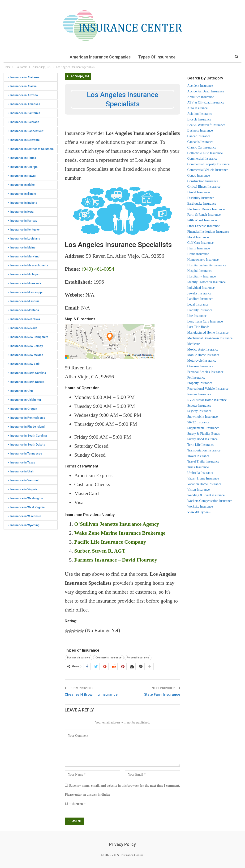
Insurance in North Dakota (27, 382)
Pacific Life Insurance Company (110, 542)
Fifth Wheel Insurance (202, 220)
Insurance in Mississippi (26, 292)
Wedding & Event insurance (206, 495)
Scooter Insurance (199, 406)
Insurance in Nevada (24, 328)
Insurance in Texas (23, 463)
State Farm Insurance (162, 694)
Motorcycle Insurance (202, 361)
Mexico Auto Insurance (203, 349)
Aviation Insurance (200, 114)
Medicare (194, 344)
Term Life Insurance (201, 445)
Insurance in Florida (23, 158)
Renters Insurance (199, 394)
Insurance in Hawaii (23, 176)
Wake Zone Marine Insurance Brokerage (120, 533)
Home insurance (198, 254)
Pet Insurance (196, 378)
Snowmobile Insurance (203, 417)
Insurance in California (25, 113)
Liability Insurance (200, 310)
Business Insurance (79, 658)
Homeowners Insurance (203, 260)
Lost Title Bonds (198, 327)
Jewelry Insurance (199, 293)
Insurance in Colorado (25, 122)
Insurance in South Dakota (28, 445)
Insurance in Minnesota (26, 283)
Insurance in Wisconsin (26, 516)
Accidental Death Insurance (206, 91)
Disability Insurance (201, 198)
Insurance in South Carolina (29, 436)
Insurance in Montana (25, 310)
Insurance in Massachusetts (29, 265)
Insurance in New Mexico (27, 355)
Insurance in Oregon (24, 409)
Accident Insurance (200, 86)
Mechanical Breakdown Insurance (210, 338)
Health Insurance (199, 248)
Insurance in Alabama (25, 77)
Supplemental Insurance (203, 428)
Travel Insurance (198, 456)
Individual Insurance (201, 288)
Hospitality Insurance (202, 276)
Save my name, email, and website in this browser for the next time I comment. (124, 786)
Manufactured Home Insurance (208, 333)
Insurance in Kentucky (25, 230)
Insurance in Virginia (24, 489)
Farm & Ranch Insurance (204, 215)
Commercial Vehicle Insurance (208, 170)
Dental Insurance (199, 192)
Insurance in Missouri (25, 301)
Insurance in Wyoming (25, 525)
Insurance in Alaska (24, 86)
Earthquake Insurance (202, 204)
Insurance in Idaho (23, 185)
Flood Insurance (198, 237)
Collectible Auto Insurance (205, 153)
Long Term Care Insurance (205, 321)
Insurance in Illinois (23, 194)
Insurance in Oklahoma (26, 400)
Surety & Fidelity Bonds (204, 434)
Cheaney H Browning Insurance (91, 694)
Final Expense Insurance (204, 226)
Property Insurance (200, 383)
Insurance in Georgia (24, 167)
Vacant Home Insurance (203, 478)
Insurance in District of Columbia (32, 149)
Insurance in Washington (27, 498)
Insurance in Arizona (24, 95)
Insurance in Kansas (24, 221)
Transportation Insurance (204, 450)
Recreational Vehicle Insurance (208, 389)
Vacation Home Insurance (204, 484)
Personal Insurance (138, 658)
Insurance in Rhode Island (28, 427)
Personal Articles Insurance (205, 372)
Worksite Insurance (200, 506)
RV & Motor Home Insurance (207, 400)
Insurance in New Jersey (27, 346)
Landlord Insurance (200, 299)
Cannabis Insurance (200, 142)
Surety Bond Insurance (202, 439)
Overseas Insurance (200, 366)
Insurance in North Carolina (28, 373)
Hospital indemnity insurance (207, 265)
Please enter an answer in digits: (87, 795)
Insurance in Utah (22, 471)
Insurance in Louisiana (25, 239)
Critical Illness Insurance (204, 187)
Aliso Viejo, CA (78, 76)
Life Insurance (197, 316)
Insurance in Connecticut (27, 131)
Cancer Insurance (199, 136)
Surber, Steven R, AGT (100, 551)
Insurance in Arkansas (25, 104)
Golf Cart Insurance (200, 243)
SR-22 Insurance (198, 422)
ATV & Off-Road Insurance (206, 102)
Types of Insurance (157, 57)
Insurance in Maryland (25, 256)
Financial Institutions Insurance (208, 232)
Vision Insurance (198, 490)
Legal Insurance (198, 304)
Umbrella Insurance (200, 473)
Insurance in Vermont (25, 480)
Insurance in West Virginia (28, 507)
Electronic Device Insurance (206, 209)
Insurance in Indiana (24, 203)
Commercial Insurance (108, 658)
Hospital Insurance (200, 271)
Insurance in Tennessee (26, 454)
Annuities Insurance (201, 97)
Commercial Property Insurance (208, 164)
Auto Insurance (198, 108)
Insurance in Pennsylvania (28, 418)
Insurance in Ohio (22, 391)
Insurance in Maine (23, 248)
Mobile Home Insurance (203, 355)
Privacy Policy (122, 844)
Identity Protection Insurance (207, 282)
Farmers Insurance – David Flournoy (116, 560)
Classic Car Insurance (202, 147)
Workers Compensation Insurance (210, 501)
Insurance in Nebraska (25, 319)
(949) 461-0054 (98, 269)
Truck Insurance (198, 467)
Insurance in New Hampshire (29, 337)
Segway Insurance (199, 411)
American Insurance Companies (100, 57)
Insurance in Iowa (22, 212)
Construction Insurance (203, 181)
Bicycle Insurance (199, 119)
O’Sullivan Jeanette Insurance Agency (117, 524)
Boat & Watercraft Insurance (206, 125)
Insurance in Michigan (25, 274)
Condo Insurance (199, 176)
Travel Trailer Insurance (203, 461)
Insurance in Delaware (25, 140)
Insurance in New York (25, 364)
